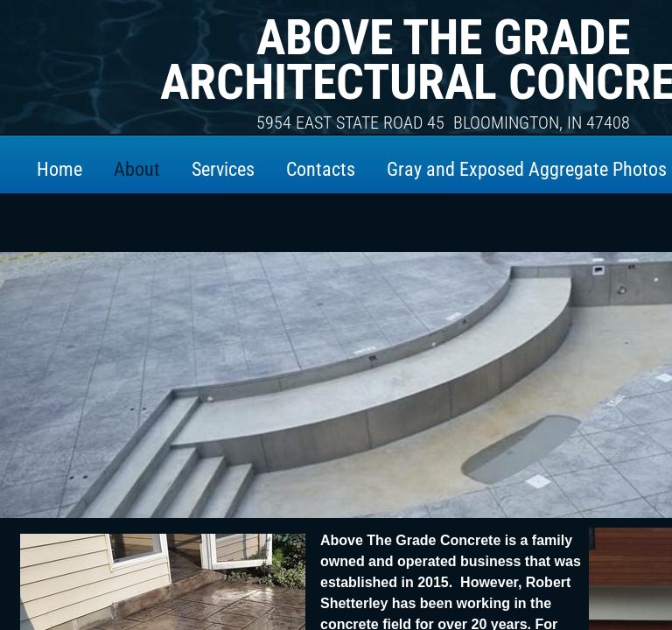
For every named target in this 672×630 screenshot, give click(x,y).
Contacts (321, 169)
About (137, 169)
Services (223, 169)
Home (59, 169)
